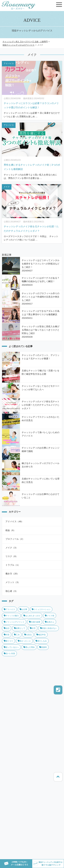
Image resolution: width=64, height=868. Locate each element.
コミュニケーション (41, 609)
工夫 (17, 635)
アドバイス (9, 609)
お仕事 (23, 609)
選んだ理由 (29, 647)
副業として (20, 628)
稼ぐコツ (8, 641)
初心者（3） (12, 591)
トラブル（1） (13, 565)
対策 (7, 635)
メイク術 (50, 616)
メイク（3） (12, 548)
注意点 (28, 635)
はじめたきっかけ (32, 616)
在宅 (33, 628)
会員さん (50, 622)
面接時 (43, 647)
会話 (7, 628)
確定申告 (41, 635)
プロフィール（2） (15, 539)
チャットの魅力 (11, 616)
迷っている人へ (11, 647)
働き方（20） (12, 574)
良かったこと (24, 641)
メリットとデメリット (14, 622)
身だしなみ (41, 641)
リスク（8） (12, 556)
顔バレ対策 (9, 653)
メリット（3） (13, 582)
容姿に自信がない (49, 628)
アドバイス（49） (14, 522)
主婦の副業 (35, 622)
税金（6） (10, 530)
